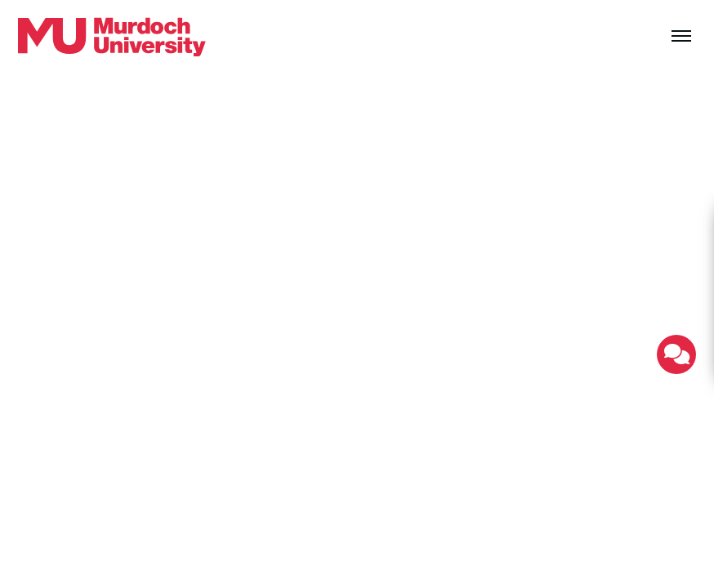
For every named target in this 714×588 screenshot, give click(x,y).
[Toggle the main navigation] (681, 37)
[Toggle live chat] (676, 354)
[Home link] (112, 37)
